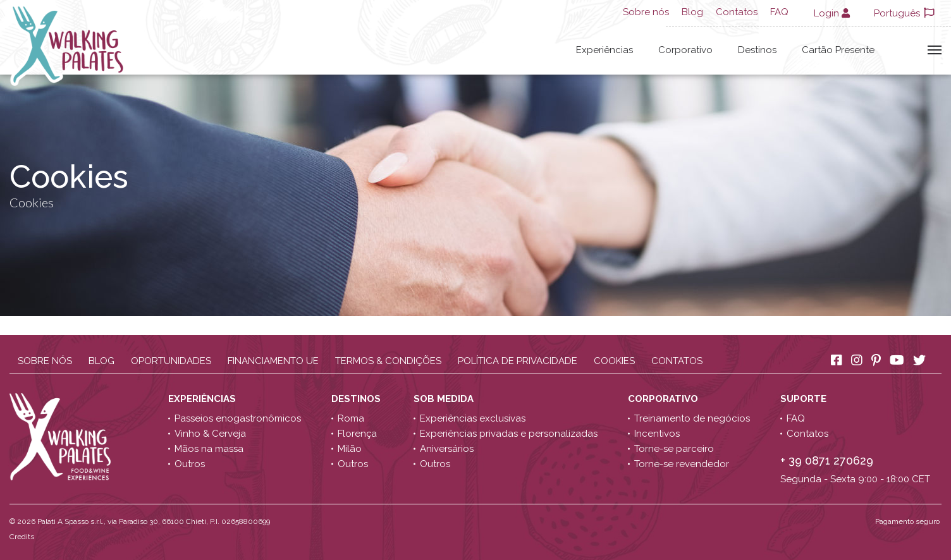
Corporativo (685, 50)
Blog (692, 12)
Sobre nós (646, 12)
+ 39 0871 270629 (827, 460)
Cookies (614, 361)
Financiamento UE (273, 361)
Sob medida (445, 399)
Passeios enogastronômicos (238, 418)
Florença (357, 434)
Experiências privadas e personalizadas (509, 434)
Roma (351, 418)
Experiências (604, 50)
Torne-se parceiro (674, 449)
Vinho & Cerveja (210, 434)
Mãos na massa (209, 449)
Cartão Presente (838, 50)
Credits (22, 537)
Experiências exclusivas (473, 418)
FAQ (779, 12)
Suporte (805, 399)
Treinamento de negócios (692, 418)
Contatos (737, 12)
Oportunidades (171, 361)
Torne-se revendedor (682, 464)
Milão (350, 449)
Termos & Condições (388, 361)
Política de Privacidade (518, 361)
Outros (190, 464)
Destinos (757, 50)
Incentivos (657, 434)
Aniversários (447, 449)
